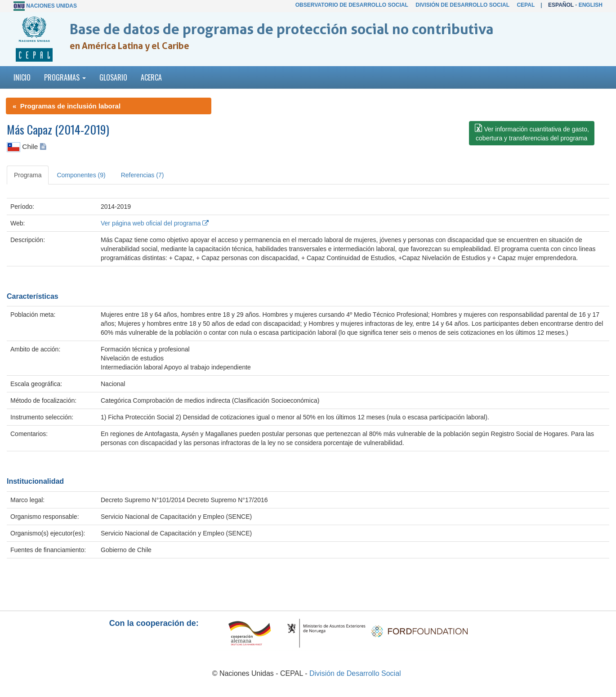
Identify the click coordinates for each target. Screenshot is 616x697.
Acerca (151, 77)
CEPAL (526, 5)
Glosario (113, 77)
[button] (532, 133)
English (591, 5)
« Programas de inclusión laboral (67, 106)
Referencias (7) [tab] (143, 175)
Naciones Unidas (51, 6)
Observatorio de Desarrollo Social (352, 5)
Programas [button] (65, 77)
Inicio (22, 77)
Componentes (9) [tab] (81, 175)
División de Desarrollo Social (462, 5)
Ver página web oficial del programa (155, 223)
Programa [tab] (28, 175)
